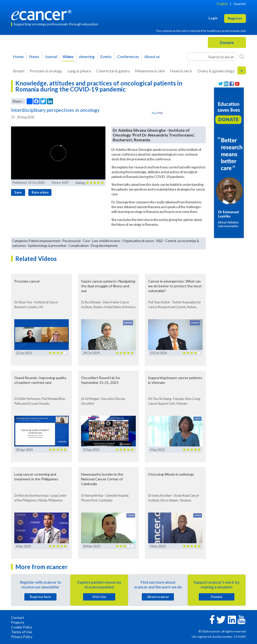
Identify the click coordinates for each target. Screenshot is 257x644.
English (222, 4)
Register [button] (235, 18)
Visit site (99, 597)
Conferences (128, 56)
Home (18, 56)
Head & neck (181, 71)
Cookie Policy (22, 627)
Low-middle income (106, 241)
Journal (51, 56)
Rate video (40, 192)
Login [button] (213, 18)
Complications (79, 246)
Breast (19, 71)
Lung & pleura (79, 71)
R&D (160, 241)
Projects (18, 622)
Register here (40, 597)
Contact (18, 617)
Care (86, 241)
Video (68, 56)
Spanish (240, 4)
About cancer (158, 597)
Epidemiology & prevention (47, 246)
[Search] (242, 57)
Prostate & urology (46, 71)
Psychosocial (72, 241)
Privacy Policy (22, 637)
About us (152, 56)
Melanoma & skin (150, 71)
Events (106, 56)
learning (87, 56)
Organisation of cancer (138, 241)
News (34, 56)
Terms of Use (22, 632)
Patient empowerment (45, 241)
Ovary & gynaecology (216, 71)
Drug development (104, 246)
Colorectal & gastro (113, 71)
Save (18, 192)
